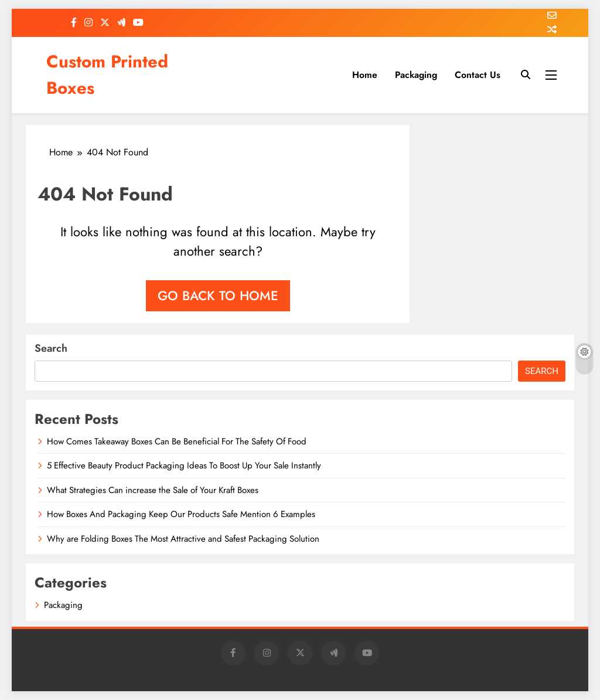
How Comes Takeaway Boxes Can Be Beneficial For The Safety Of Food (177, 441)
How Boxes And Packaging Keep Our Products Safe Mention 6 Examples (181, 514)
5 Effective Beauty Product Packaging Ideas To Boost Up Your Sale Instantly (184, 465)
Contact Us (478, 75)
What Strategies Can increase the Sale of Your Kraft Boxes (153, 490)
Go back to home (218, 295)
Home (365, 75)
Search (51, 348)
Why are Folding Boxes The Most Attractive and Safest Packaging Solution (183, 539)
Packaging (416, 75)
